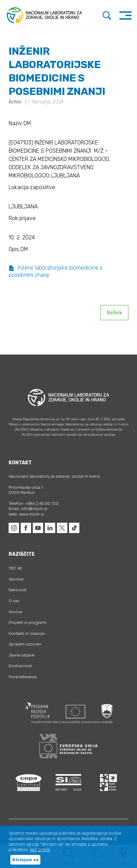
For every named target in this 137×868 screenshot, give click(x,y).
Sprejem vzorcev (25, 644)
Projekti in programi (28, 622)
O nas (14, 601)
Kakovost (17, 590)
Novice (15, 612)
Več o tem (40, 850)
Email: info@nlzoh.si (28, 509)
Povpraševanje (23, 677)
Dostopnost (20, 666)
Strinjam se (25, 860)
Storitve (16, 579)
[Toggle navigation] (125, 15)
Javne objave (21, 655)
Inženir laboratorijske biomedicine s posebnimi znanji (56, 271)
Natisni (114, 313)
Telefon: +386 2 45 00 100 (34, 503)
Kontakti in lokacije (27, 633)
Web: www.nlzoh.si (26, 514)
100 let (15, 568)
